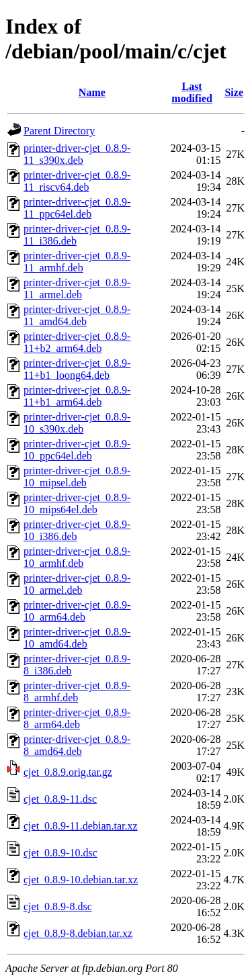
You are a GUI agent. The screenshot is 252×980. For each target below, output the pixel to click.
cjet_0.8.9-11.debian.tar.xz (81, 826)
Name (92, 92)
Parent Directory (59, 131)
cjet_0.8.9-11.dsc (60, 799)
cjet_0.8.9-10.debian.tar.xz (81, 880)
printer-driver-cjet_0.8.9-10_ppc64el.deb (77, 450)
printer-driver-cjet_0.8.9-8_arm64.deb (77, 718)
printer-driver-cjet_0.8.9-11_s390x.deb (77, 154)
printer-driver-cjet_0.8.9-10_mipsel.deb (77, 477)
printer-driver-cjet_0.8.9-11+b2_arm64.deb (77, 342)
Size (234, 92)
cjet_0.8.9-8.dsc (58, 906)
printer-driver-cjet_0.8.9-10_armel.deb (77, 584)
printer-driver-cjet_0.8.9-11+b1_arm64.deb (77, 396)
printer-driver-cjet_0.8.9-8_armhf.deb (77, 692)
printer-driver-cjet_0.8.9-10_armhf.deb (77, 557)
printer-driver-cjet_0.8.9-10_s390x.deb (77, 423)
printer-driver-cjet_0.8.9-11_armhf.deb (77, 262)
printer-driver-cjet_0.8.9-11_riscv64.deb (77, 181)
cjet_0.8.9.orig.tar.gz (68, 772)
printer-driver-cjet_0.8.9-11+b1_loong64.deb (77, 369)
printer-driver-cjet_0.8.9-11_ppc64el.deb (77, 208)
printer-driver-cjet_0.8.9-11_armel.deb (77, 288)
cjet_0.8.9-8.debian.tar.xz (78, 933)
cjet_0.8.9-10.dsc (60, 853)
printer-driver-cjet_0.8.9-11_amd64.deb (77, 315)
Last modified (192, 92)
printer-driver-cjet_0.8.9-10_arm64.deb (77, 611)
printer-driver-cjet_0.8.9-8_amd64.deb (77, 745)
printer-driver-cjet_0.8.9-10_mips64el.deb (77, 503)
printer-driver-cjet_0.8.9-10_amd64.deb (77, 638)
